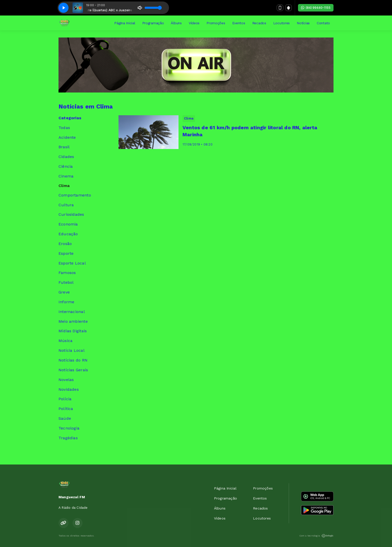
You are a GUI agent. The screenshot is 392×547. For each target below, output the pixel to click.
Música (65, 341)
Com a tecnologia (316, 536)
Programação (153, 23)
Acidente (67, 137)
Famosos (67, 273)
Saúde (65, 418)
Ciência (66, 166)
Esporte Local (72, 263)
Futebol (66, 282)
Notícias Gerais (73, 370)
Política (66, 409)
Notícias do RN (73, 360)
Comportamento (75, 195)
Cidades (66, 157)
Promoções (216, 23)
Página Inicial (125, 23)
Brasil (64, 147)
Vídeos (194, 23)
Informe (66, 302)
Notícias (303, 23)
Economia (68, 224)
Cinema (66, 176)
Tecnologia (69, 428)
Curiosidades (71, 214)
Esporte (66, 253)
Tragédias (68, 438)
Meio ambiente (73, 321)
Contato (323, 23)
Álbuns (176, 23)
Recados (259, 23)
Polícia (65, 399)
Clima (64, 186)
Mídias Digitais (73, 331)
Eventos (239, 23)
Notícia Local (71, 350)
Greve (64, 292)
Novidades (69, 389)
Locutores (281, 23)
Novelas (66, 380)
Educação (68, 234)
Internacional (72, 312)
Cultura (66, 205)
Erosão (65, 244)
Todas (64, 128)
